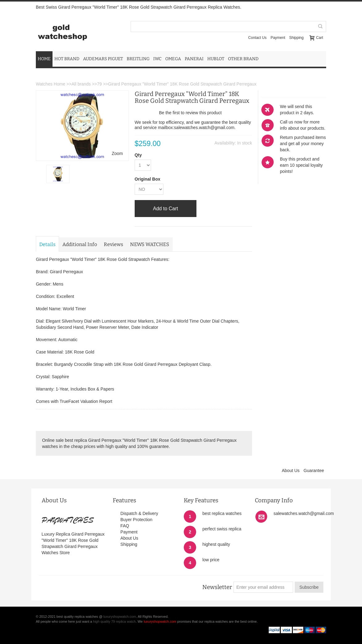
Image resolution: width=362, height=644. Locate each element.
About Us (291, 470)
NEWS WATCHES (150, 244)
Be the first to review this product (190, 113)
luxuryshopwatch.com (120, 617)
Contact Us (257, 38)
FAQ (125, 526)
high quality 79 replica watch (114, 621)
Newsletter (217, 587)
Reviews (114, 244)
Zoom (117, 153)
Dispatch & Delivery (139, 513)
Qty (138, 155)
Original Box (147, 179)
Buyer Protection (137, 520)
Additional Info (80, 244)
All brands (81, 84)
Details (47, 244)
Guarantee (314, 470)
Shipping (296, 38)
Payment (278, 38)
